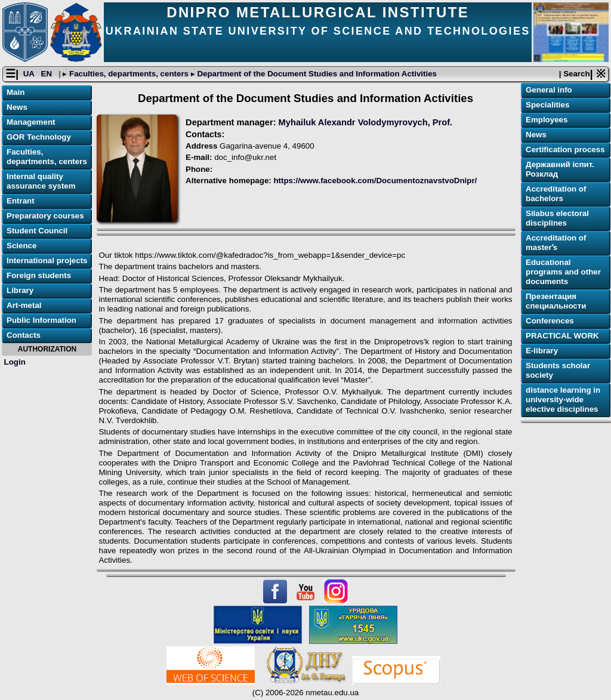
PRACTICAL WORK (562, 336)
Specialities (547, 105)
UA (30, 74)
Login (15, 362)
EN (48, 74)
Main (16, 92)
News (17, 107)
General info (549, 90)
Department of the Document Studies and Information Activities (316, 74)
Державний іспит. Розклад (560, 169)
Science (21, 246)
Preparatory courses (45, 216)
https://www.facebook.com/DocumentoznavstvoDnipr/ (374, 181)
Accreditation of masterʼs (556, 243)
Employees (547, 120)
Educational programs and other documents (563, 272)
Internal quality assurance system (41, 181)
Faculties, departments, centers (129, 74)
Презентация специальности (556, 301)
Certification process (565, 149)
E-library (542, 351)
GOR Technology (39, 137)
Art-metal (24, 305)
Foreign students (39, 275)
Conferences (550, 321)
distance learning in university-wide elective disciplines (563, 400)
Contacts (24, 335)
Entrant (21, 201)
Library (20, 290)
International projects (47, 260)
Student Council (37, 231)
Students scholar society (558, 370)
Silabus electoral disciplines (557, 218)
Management (31, 122)
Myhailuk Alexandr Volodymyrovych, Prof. (366, 122)
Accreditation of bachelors (556, 194)
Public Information (41, 320)
